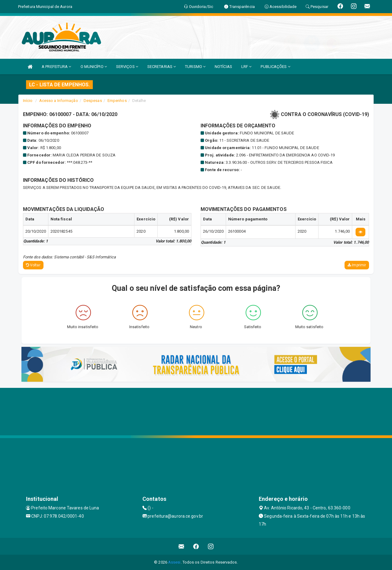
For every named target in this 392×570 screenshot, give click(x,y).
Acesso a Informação (59, 101)
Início (28, 101)
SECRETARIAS (162, 67)
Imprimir (357, 265)
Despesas (93, 101)
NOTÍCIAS (223, 67)
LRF (247, 67)
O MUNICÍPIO (94, 67)
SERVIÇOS (127, 67)
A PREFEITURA (56, 67)
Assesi (174, 562)
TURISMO (195, 67)
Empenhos (117, 101)
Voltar (33, 265)
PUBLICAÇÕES (275, 67)
